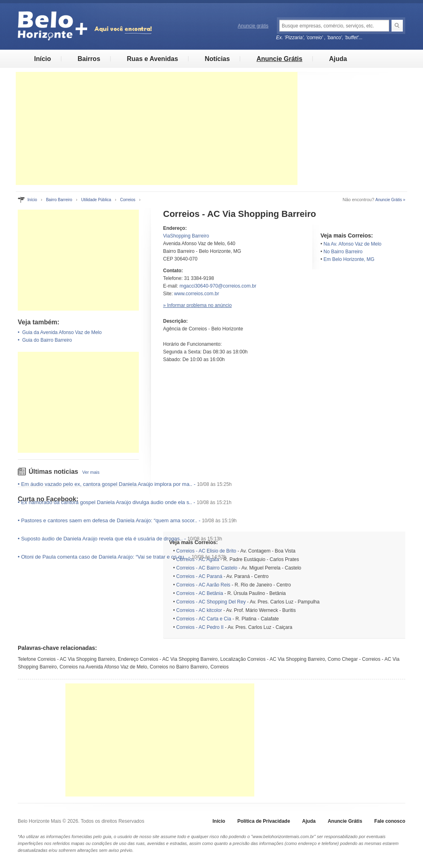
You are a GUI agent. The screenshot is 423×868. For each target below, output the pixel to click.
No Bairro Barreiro (343, 252)
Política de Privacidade (264, 821)
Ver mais (91, 472)
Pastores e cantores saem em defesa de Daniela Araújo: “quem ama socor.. (109, 520)
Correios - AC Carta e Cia (204, 619)
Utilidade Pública (96, 200)
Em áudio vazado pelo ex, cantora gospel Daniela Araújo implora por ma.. (107, 484)
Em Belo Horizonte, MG (349, 259)
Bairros (89, 59)
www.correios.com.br (196, 294)
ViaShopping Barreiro (186, 236)
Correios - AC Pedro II (200, 627)
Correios (128, 200)
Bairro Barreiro (59, 200)
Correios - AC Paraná (199, 576)
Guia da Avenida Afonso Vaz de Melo (62, 332)
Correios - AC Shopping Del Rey (211, 602)
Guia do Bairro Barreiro (47, 340)
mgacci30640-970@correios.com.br (218, 286)
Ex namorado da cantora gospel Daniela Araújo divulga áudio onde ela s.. (107, 502)
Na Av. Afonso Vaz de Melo (353, 244)
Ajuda (338, 59)
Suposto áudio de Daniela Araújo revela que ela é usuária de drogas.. (102, 539)
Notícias (217, 59)
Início (42, 59)
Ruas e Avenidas (152, 59)
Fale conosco (390, 821)
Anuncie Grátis (279, 59)
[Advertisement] (157, 128)
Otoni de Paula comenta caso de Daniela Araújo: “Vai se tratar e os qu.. (104, 557)
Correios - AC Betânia (200, 593)
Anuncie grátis (253, 26)
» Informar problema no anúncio (197, 305)
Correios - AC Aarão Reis (203, 585)
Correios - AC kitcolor (199, 610)
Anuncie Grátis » (390, 200)
